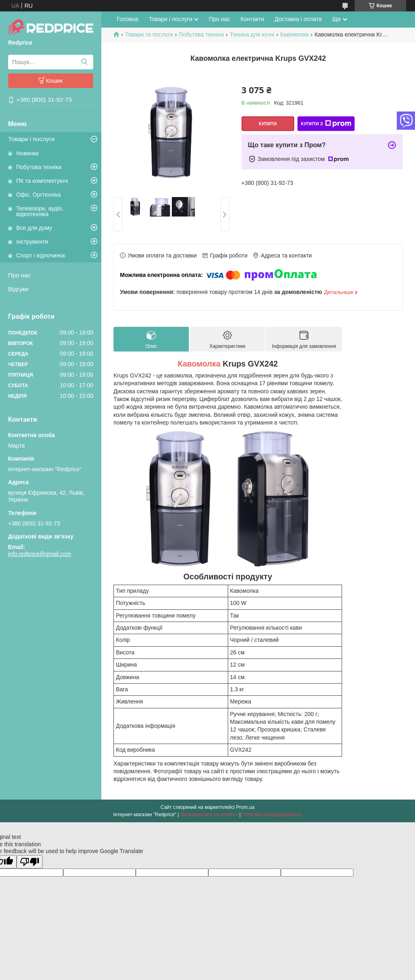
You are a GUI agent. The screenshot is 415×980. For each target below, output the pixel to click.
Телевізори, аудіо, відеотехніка (40, 211)
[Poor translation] (30, 862)
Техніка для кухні (252, 34)
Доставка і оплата (298, 19)
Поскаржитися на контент (209, 815)
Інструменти (32, 242)
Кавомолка (199, 364)
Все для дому (34, 228)
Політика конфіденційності (272, 815)
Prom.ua (245, 807)
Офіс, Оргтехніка (39, 195)
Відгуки (18, 289)
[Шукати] (84, 62)
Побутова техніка (39, 167)
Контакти (252, 19)
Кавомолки (294, 34)
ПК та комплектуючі (42, 181)
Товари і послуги (31, 139)
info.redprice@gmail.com (40, 554)
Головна (127, 19)
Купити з (326, 124)
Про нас (19, 275)
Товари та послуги (149, 34)
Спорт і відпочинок (41, 255)
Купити (267, 124)
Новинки (27, 153)
